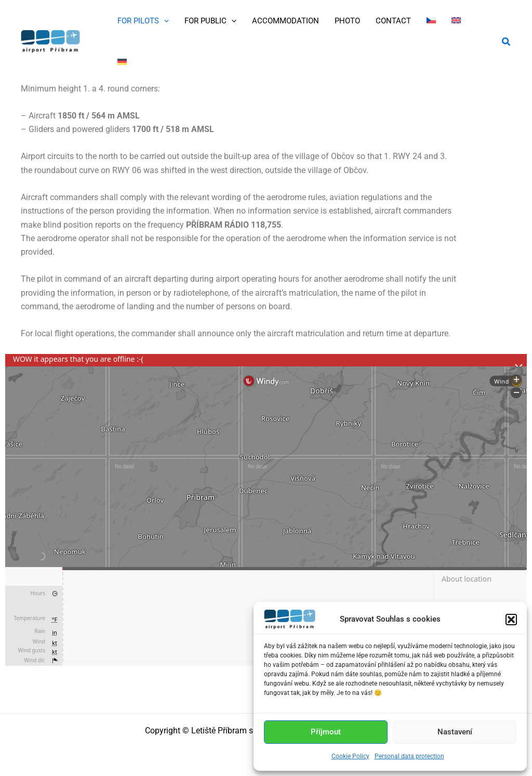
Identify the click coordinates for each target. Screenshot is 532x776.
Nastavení (455, 732)
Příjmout (326, 732)
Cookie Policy (350, 756)
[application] (164, 21)
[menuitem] (431, 21)
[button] (511, 620)
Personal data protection (409, 756)
